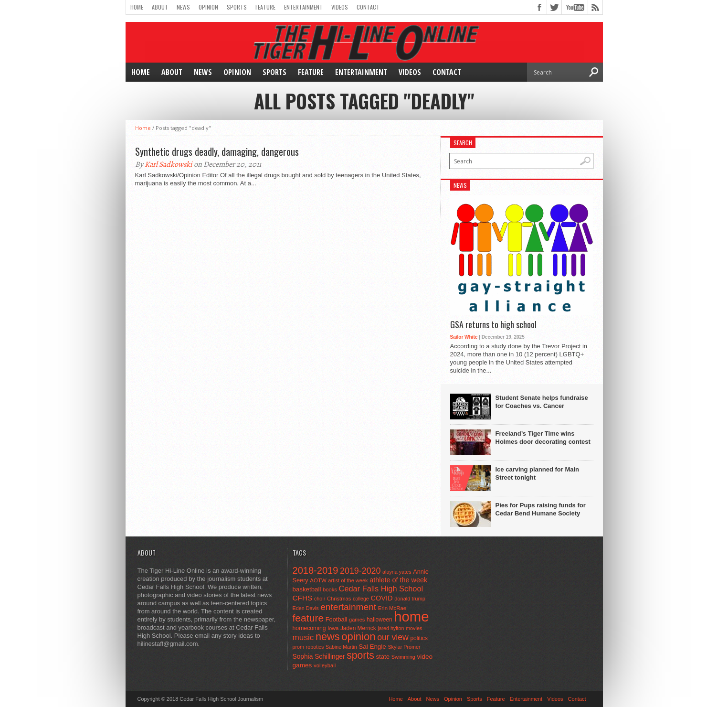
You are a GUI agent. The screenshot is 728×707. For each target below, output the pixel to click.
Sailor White (464, 337)
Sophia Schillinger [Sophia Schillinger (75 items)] (319, 657)
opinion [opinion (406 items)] (358, 637)
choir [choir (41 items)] (320, 599)
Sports (237, 7)
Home (137, 7)
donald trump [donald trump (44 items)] (410, 599)
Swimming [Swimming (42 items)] (403, 657)
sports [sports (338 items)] (360, 655)
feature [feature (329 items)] (308, 618)
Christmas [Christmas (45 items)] (339, 599)
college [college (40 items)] (361, 599)
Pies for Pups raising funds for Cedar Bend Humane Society (541, 509)
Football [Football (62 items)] (337, 619)
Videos (340, 7)
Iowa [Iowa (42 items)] (333, 628)
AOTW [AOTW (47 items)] (318, 580)
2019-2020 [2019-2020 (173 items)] (360, 571)
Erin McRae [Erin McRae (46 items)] (392, 608)
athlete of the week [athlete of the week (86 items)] (398, 580)
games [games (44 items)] (357, 620)
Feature (265, 7)
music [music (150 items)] (303, 637)
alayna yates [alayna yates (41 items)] (397, 572)
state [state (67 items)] (383, 657)
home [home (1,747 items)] (411, 616)
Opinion (208, 7)
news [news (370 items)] (328, 637)
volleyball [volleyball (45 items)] (325, 665)
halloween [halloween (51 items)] (380, 620)
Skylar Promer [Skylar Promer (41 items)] (404, 647)
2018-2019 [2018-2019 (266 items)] (316, 570)
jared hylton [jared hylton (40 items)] (391, 628)
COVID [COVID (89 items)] (381, 598)
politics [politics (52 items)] (419, 638)
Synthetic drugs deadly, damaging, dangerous (217, 151)
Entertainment (303, 7)
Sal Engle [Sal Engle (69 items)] (372, 647)
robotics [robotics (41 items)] (315, 647)
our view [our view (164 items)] (393, 637)
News (183, 7)
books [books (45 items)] (330, 589)
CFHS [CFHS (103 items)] (303, 598)
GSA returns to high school (493, 325)
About (160, 7)
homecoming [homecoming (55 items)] (309, 628)
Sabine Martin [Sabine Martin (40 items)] (341, 647)
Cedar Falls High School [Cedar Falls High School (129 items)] (381, 589)
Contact (368, 7)
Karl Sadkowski (169, 164)
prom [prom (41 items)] (299, 647)
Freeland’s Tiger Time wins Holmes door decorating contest (543, 438)
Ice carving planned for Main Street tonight (538, 473)
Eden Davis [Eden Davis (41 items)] (306, 608)
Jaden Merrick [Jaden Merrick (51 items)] (358, 628)
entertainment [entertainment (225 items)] (348, 607)
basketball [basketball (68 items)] (307, 589)
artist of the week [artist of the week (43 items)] (348, 580)
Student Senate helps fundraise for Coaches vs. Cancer (542, 402)
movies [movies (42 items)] (414, 628)
